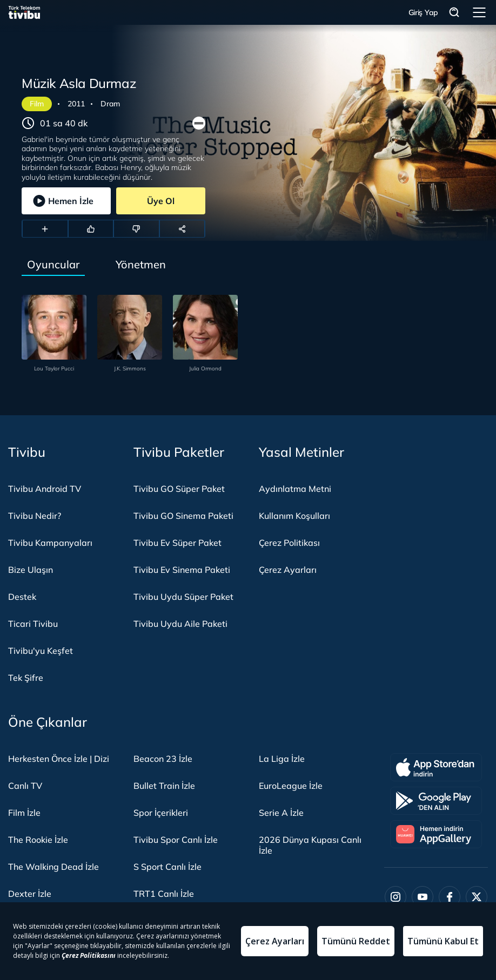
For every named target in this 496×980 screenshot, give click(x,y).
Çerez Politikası (289, 543)
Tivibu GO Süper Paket (179, 489)
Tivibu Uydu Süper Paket (183, 597)
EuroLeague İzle (291, 786)
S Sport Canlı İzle (167, 867)
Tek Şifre (26, 678)
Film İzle (24, 813)
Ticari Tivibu (33, 624)
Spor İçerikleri (161, 813)
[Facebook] (450, 897)
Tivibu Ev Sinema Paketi (182, 570)
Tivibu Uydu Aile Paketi (180, 624)
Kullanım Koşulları (294, 516)
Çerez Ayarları (288, 570)
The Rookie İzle (38, 840)
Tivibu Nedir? (35, 516)
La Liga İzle (282, 759)
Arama (454, 13)
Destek (22, 597)
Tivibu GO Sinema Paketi (183, 516)
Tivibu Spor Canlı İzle (176, 840)
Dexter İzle (30, 894)
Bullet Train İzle (164, 786)
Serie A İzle (281, 813)
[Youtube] (423, 897)
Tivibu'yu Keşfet (41, 651)
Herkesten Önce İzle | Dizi (59, 759)
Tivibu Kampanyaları (50, 543)
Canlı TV (25, 786)
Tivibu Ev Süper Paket (177, 543)
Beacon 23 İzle (163, 759)
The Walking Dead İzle (53, 867)
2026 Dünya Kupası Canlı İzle (310, 845)
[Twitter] (477, 897)
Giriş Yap (423, 12)
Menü (479, 12)
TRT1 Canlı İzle (164, 894)
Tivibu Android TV (45, 489)
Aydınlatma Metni (295, 489)
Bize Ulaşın (31, 570)
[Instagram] (396, 897)
